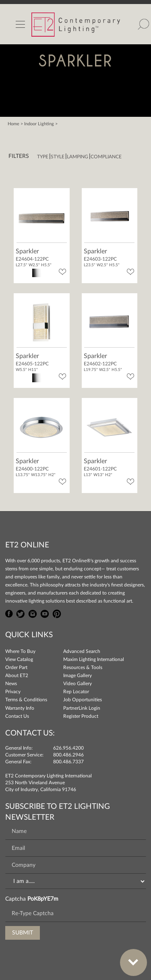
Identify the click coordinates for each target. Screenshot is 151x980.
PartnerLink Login (82, 708)
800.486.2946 (68, 755)
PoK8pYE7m (43, 899)
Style (58, 157)
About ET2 (17, 675)
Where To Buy (20, 651)
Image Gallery (78, 675)
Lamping (78, 157)
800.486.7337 (68, 762)
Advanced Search (82, 651)
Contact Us (17, 716)
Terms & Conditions (26, 700)
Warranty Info (20, 708)
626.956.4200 (68, 748)
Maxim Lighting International (94, 659)
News (11, 684)
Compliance (106, 157)
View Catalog (19, 659)
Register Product (81, 716)
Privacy (13, 692)
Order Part (16, 667)
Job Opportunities (83, 700)
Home (13, 124)
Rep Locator (76, 692)
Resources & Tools (83, 667)
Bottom (129, 958)
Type (43, 157)
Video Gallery (78, 684)
